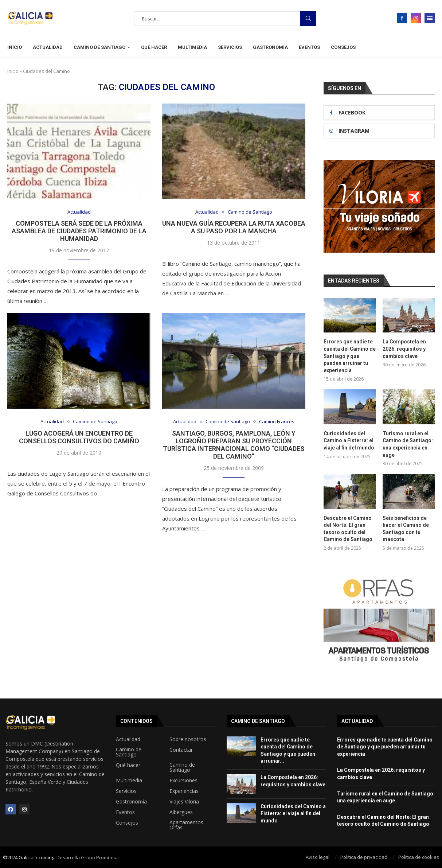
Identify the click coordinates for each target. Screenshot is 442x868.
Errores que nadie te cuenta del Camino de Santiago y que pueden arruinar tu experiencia (350, 356)
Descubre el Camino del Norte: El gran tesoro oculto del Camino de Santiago (348, 528)
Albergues (181, 812)
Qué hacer (154, 47)
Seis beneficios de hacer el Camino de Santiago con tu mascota (406, 528)
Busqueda (308, 18)
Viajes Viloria (184, 801)
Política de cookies (419, 857)
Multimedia (192, 47)
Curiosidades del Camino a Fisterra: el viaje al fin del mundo (349, 441)
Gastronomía (270, 47)
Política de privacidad (364, 857)
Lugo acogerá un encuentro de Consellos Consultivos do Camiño (79, 437)
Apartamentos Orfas (186, 825)
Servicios (230, 47)
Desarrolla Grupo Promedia (87, 857)
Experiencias (184, 791)
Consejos (343, 47)
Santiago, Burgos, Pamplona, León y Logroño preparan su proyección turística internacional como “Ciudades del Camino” (234, 445)
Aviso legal (318, 857)
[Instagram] (416, 18)
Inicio (15, 47)
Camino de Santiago (99, 47)
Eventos (309, 47)
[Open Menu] (430, 18)
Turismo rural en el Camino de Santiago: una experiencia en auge (408, 444)
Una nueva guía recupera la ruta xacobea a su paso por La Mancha (234, 227)
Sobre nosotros (188, 739)
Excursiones (183, 780)
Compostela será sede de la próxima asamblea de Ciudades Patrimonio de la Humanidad (79, 231)
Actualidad (48, 47)
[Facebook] (402, 18)
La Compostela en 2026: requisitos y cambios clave (404, 349)
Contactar (181, 750)
